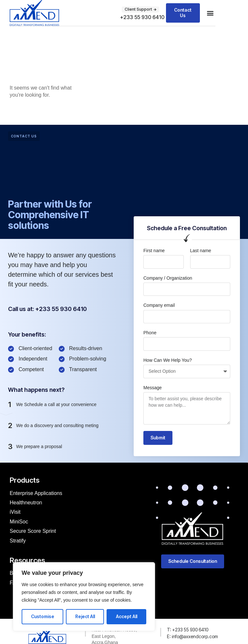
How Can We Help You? (168, 360)
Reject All (85, 616)
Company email (159, 305)
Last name (201, 251)
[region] (84, 597)
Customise (43, 616)
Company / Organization (168, 278)
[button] (210, 13)
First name (154, 251)
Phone (150, 333)
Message (153, 388)
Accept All (127, 616)
